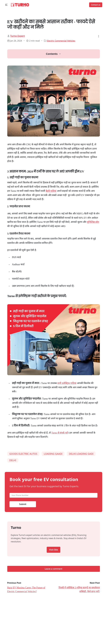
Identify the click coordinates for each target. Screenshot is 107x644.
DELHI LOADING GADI (81, 454)
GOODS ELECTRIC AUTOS (23, 454)
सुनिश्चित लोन (93, 222)
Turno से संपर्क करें (60, 433)
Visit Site (54, 550)
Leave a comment (53, 569)
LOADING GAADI (53, 454)
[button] (6, 5)
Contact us (96, 5)
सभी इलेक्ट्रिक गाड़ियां (67, 383)
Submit (23, 504)
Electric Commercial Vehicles (61, 41)
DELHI (13, 460)
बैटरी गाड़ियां (51, 191)
